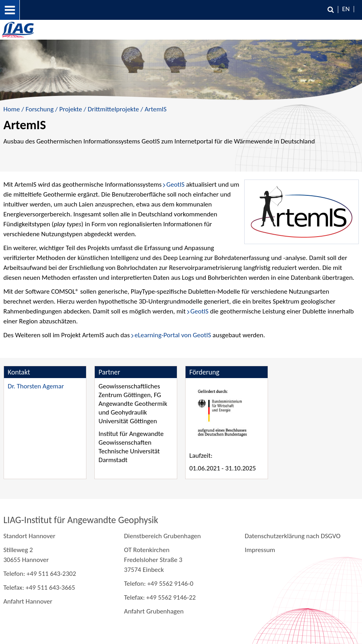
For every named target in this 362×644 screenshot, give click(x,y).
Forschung (39, 109)
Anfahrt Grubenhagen (154, 611)
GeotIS (175, 184)
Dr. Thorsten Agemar (36, 386)
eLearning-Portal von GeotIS (173, 335)
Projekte (71, 109)
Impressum (260, 550)
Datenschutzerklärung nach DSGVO (293, 536)
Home (12, 109)
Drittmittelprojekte (113, 109)
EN (346, 9)
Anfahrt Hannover (28, 601)
